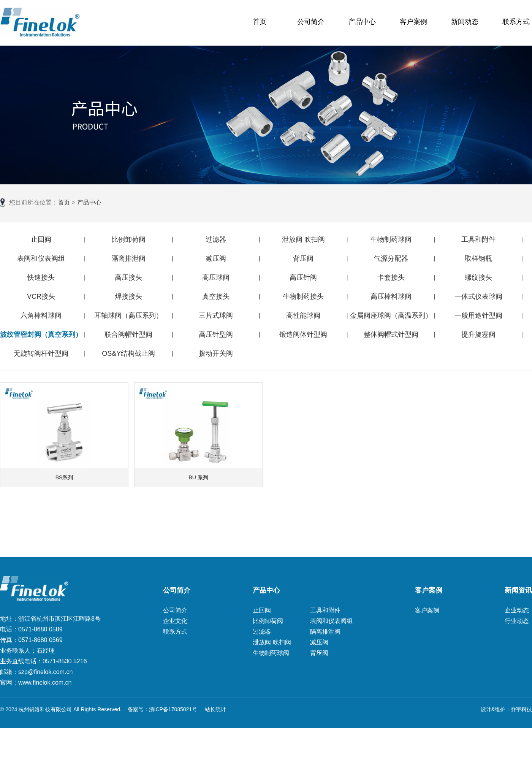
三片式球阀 (216, 315)
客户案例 (413, 22)
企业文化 (175, 621)
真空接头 (216, 296)
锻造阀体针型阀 (303, 335)
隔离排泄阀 (128, 258)
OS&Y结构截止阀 (128, 354)
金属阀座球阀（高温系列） (391, 315)
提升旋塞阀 (478, 335)
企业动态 (517, 610)
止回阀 (41, 239)
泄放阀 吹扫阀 (303, 239)
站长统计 (215, 709)
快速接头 (41, 277)
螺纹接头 (478, 277)
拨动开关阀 (216, 354)
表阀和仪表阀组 (41, 258)
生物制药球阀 (391, 239)
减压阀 (216, 258)
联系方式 (516, 22)
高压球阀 (216, 277)
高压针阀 (303, 277)
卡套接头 (391, 277)
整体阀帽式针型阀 (391, 335)
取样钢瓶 (478, 258)
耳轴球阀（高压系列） (128, 315)
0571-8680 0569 (40, 640)
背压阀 (303, 258)
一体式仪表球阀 (478, 296)
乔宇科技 (521, 709)
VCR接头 (41, 296)
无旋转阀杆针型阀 (41, 354)
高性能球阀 (303, 315)
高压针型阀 (216, 335)
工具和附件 (478, 239)
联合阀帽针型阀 (128, 335)
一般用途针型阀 (478, 315)
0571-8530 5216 (65, 661)
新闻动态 (465, 22)
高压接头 (128, 277)
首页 (260, 22)
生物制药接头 (303, 296)
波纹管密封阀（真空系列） (41, 335)
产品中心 (362, 22)
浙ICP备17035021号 (173, 709)
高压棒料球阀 (391, 296)
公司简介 (311, 22)
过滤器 (216, 239)
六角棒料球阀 (41, 315)
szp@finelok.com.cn (45, 672)
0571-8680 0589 (40, 629)
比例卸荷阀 (128, 239)
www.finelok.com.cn (45, 683)
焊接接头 (128, 296)
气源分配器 (391, 258)
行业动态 (517, 621)
